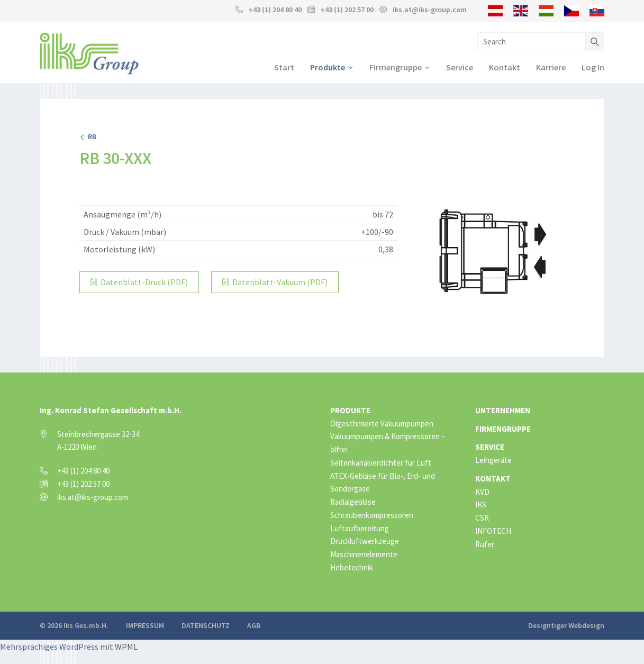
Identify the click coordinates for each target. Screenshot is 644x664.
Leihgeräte (493, 460)
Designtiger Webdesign (566, 625)
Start (284, 67)
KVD (482, 492)
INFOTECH (493, 531)
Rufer (485, 544)
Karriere (551, 67)
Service (460, 67)
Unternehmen (503, 410)
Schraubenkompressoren (372, 515)
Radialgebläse (353, 502)
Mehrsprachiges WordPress (49, 647)
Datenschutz (206, 625)
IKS (481, 504)
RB (88, 137)
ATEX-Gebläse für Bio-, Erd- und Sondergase (383, 483)
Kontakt (505, 67)
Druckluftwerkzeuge (365, 541)
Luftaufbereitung (360, 528)
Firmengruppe (396, 67)
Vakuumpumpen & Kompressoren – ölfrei (388, 443)
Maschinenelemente (364, 554)
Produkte (328, 67)
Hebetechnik (352, 567)
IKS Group (89, 53)
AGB (254, 625)
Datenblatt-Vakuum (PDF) (275, 282)
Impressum (145, 625)
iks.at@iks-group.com (430, 10)
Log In (593, 67)
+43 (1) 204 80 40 (275, 10)
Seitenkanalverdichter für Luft (381, 463)
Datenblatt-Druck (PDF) (139, 282)
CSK (482, 518)
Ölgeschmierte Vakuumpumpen (382, 424)
